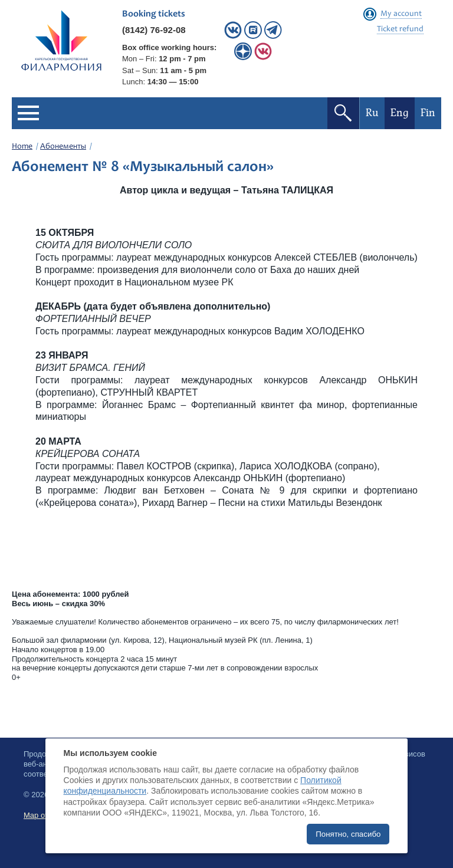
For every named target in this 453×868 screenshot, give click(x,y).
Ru (372, 113)
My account (401, 14)
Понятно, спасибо (348, 834)
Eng (400, 113)
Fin (428, 113)
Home (22, 147)
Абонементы (63, 147)
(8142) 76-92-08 (154, 30)
